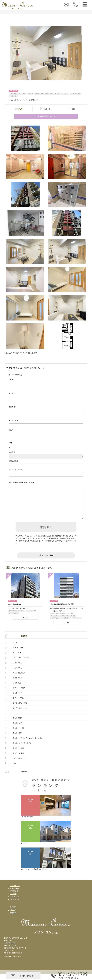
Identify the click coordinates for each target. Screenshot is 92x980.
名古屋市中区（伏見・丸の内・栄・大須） (28, 744)
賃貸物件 (24, 642)
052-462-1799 (10, 949)
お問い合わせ (15, 905)
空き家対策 (14, 897)
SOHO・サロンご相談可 (52, 94)
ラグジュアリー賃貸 (20, 709)
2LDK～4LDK (17, 659)
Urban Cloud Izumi (15, 610)
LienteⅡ (24, 849)
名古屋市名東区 (18, 759)
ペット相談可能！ (76, 94)
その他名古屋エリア (20, 764)
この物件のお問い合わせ (46, 116)
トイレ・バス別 (14, 619)
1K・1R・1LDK (39, 94)
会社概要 (13, 900)
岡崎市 (15, 769)
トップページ (15, 892)
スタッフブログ (16, 903)
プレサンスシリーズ (20, 714)
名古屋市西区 (18, 739)
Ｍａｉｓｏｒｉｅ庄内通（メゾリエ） (34, 875)
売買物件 (24, 778)
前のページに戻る (46, 561)
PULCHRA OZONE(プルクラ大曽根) (62, 610)
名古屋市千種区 (18, 754)
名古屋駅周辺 (18, 724)
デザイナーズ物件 (19, 694)
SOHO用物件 (15, 895)
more (25, 624)
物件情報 (13, 913)
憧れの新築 (17, 689)
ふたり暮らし (18, 674)
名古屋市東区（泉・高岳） (17, 94)
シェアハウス (13, 96)
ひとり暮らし (65, 94)
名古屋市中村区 (18, 734)
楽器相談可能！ (18, 684)
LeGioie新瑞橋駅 (27, 823)
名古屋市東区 (18, 729)
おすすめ (30, 94)
